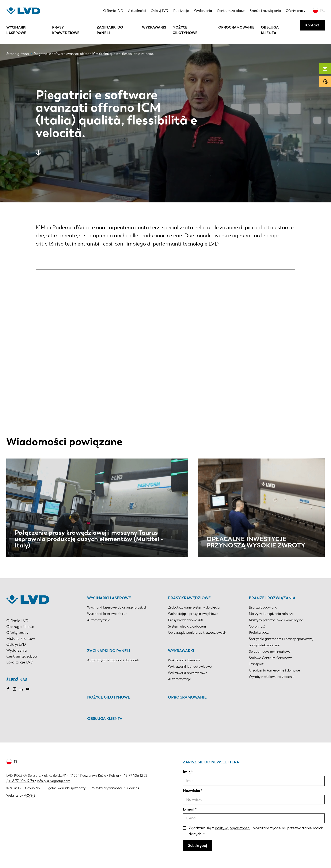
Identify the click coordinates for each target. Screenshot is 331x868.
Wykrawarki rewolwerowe (188, 673)
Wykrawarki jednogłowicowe (190, 667)
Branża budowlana (263, 607)
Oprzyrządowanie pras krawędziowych (197, 633)
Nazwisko (191, 791)
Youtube (28, 689)
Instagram (15, 689)
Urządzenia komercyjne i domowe (274, 670)
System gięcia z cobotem (187, 626)
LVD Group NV (29, 788)
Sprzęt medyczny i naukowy (270, 652)
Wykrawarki (154, 27)
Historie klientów (21, 639)
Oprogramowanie (236, 27)
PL (322, 11)
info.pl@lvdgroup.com (54, 781)
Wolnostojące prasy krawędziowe (193, 614)
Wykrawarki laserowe (184, 660)
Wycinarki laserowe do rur (107, 614)
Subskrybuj (197, 846)
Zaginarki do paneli (110, 30)
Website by (21, 795)
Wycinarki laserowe (16, 30)
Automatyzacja (99, 620)
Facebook (8, 689)
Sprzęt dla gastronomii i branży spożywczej (281, 639)
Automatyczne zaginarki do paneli (113, 660)
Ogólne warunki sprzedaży (66, 788)
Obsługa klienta (270, 30)
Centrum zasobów (231, 11)
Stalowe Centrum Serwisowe (271, 658)
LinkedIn (21, 689)
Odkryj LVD (160, 11)
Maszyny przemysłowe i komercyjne (276, 620)
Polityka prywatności (106, 788)
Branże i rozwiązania (265, 11)
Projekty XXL (259, 633)
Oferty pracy (296, 11)
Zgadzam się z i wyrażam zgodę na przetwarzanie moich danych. (256, 831)
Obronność (257, 626)
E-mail (189, 809)
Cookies (133, 788)
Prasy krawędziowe (66, 30)
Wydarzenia (203, 11)
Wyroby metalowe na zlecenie (272, 677)
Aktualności (137, 11)
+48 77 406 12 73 (135, 776)
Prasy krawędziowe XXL (186, 620)
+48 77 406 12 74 (21, 781)
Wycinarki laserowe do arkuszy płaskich (117, 607)
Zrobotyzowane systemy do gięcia (194, 607)
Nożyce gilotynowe (185, 30)
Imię (187, 772)
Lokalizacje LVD (20, 662)
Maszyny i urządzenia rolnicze (271, 614)
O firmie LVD (113, 11)
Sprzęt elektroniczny (264, 645)
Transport (256, 664)
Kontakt (312, 25)
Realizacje (181, 11)
